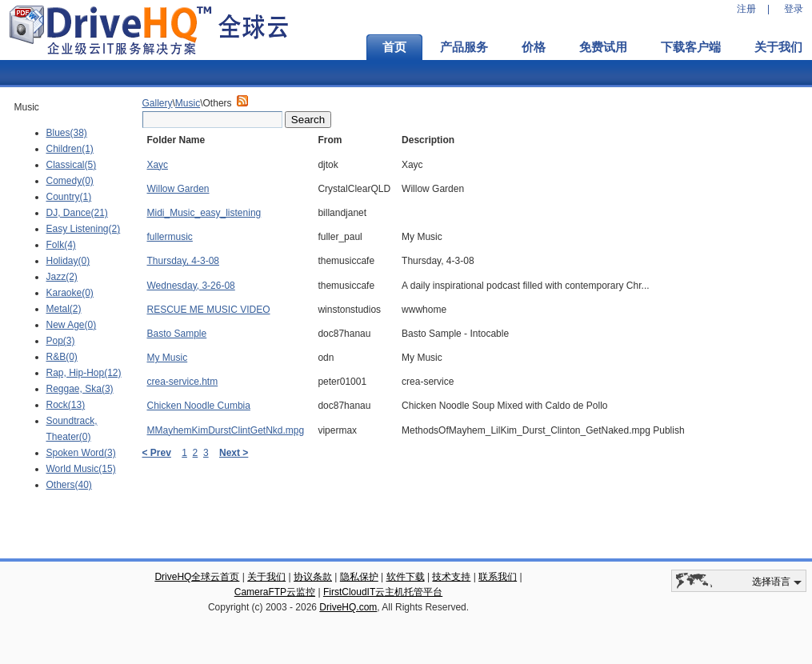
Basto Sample (177, 334)
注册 (746, 9)
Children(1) (70, 149)
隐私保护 (359, 577)
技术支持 (451, 577)
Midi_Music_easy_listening (204, 213)
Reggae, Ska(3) (80, 389)
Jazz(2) (62, 277)
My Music (168, 358)
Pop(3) (61, 341)
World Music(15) (81, 469)
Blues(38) (67, 133)
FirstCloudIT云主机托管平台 (383, 592)
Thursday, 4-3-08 (184, 261)
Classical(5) (72, 165)
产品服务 (464, 47)
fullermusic (170, 237)
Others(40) (69, 485)
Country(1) (69, 197)
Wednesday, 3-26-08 (191, 286)
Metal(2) (64, 309)
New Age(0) (72, 325)
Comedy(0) (70, 181)
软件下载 (406, 577)
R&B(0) (62, 357)
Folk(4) (61, 245)
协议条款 (313, 577)
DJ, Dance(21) (77, 213)
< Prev (157, 453)
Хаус (158, 165)
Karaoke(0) (70, 293)
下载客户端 (691, 47)
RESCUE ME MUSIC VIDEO (209, 310)
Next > (234, 453)
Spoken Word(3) (81, 453)
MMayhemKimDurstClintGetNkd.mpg (226, 430)
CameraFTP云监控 (275, 592)
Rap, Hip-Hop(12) (84, 373)
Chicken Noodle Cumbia (199, 406)
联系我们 (498, 577)
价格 (534, 47)
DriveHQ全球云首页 (197, 577)
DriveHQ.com (348, 607)
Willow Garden (178, 189)
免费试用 (603, 47)
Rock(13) (66, 405)
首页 (394, 47)
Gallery (158, 103)
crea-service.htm (183, 382)
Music (188, 103)
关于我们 (266, 577)
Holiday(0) (68, 261)
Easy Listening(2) (84, 229)
